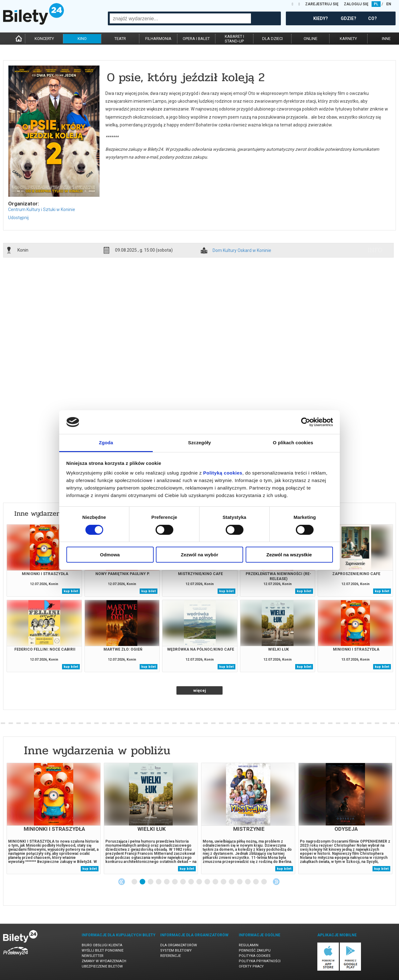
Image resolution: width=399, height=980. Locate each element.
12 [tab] (224, 882)
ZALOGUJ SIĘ (356, 4)
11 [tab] (216, 882)
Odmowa (110, 555)
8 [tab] (191, 882)
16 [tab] (256, 882)
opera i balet (196, 39)
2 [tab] (143, 882)
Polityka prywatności (260, 961)
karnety (348, 39)
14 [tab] (240, 882)
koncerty (44, 39)
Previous (122, 882)
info (375, 250)
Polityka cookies (255, 956)
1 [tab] (135, 882)
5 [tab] (167, 882)
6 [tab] (175, 882)
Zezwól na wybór (199, 555)
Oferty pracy (251, 966)
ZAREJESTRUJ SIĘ (322, 4)
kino (82, 39)
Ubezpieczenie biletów (102, 966)
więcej (200, 690)
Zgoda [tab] (106, 443)
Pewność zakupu (255, 950)
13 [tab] (232, 882)
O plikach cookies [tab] (293, 443)
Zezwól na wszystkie (289, 555)
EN (389, 4)
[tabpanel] (54, 818)
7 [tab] (183, 882)
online (310, 39)
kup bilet (71, 591)
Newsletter (93, 956)
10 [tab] (208, 882)
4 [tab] (159, 882)
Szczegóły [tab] (199, 443)
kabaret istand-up (234, 39)
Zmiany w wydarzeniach (104, 961)
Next (276, 882)
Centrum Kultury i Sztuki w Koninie (42, 209)
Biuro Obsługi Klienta (102, 945)
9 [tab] (199, 882)
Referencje (171, 956)
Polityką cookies (223, 473)
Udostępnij (18, 218)
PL (376, 4)
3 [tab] (151, 882)
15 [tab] (248, 882)
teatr (120, 39)
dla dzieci (272, 39)
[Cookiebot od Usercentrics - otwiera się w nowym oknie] (306, 422)
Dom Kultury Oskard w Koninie (242, 251)
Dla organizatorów (179, 945)
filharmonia (158, 39)
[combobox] (180, 18)
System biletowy (176, 950)
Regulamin (249, 945)
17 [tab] (264, 882)
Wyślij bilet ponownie (103, 950)
